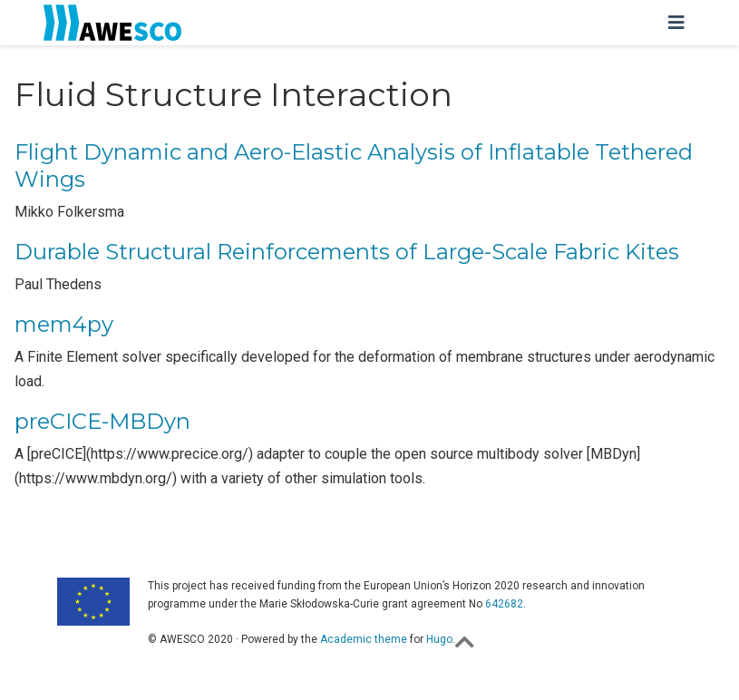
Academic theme (364, 639)
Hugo (439, 639)
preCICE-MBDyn (102, 421)
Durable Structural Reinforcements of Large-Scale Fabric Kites (347, 252)
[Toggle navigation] (676, 23)
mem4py (64, 324)
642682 (504, 604)
